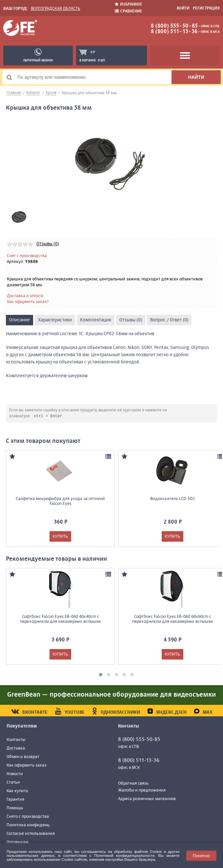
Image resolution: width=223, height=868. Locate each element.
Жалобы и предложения (142, 791)
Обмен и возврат (23, 757)
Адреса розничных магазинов (147, 799)
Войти (183, 9)
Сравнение (129, 11)
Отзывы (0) (48, 244)
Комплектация (96, 320)
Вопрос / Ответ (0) (169, 320)
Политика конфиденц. (29, 825)
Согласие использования (31, 834)
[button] (101, 675)
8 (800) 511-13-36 (174, 32)
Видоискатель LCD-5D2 (172, 499)
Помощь (15, 808)
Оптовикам (17, 843)
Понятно (201, 856)
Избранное (129, 4)
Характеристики (55, 320)
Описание (20, 320)
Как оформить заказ (26, 766)
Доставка (16, 749)
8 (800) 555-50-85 (174, 26)
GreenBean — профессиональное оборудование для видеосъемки (111, 695)
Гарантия (15, 800)
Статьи (13, 783)
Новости (15, 774)
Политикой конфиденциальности (124, 855)
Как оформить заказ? (28, 302)
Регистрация (206, 9)
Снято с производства (28, 817)
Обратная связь (133, 784)
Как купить (17, 791)
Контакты (16, 740)
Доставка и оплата (25, 296)
